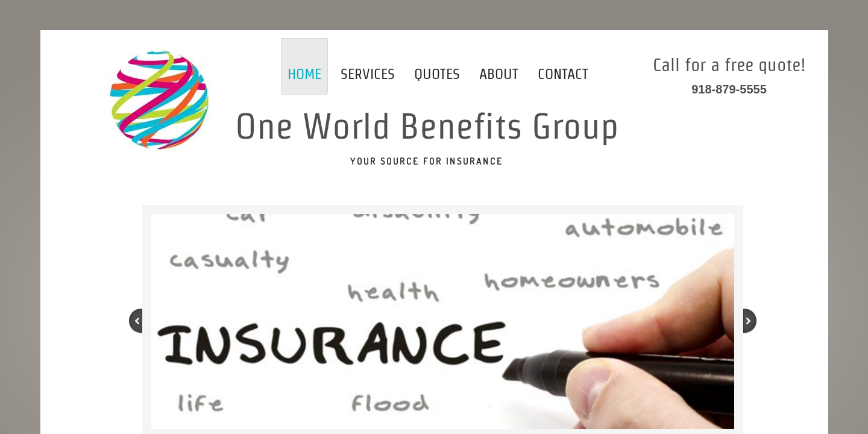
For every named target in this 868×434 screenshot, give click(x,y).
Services (368, 74)
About (499, 74)
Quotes (437, 74)
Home (304, 74)
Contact (563, 74)
